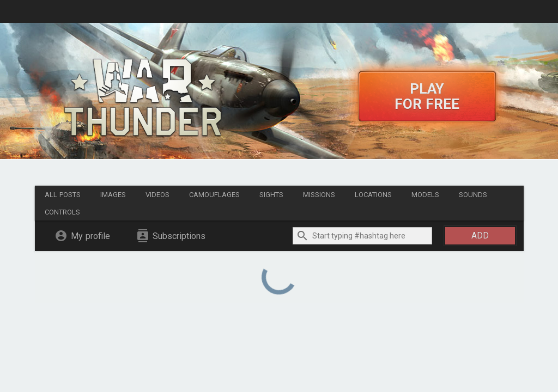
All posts (63, 195)
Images (113, 195)
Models (425, 195)
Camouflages (214, 195)
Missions (319, 195)
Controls (62, 212)
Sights (271, 195)
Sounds (473, 195)
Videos (157, 195)
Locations (373, 195)
